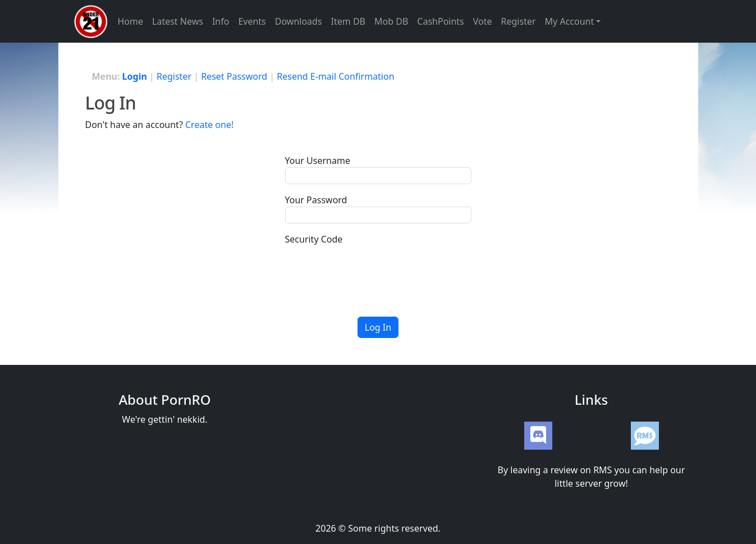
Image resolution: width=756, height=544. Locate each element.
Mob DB (391, 21)
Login (135, 76)
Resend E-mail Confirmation (335, 76)
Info (221, 21)
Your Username (318, 161)
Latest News (178, 21)
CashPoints (440, 21)
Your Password (316, 200)
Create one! (209, 125)
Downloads (299, 21)
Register (519, 21)
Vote (483, 21)
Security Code (314, 239)
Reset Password (234, 76)
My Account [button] (570, 21)
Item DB (348, 21)
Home (131, 21)
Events (252, 21)
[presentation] (370, 268)
